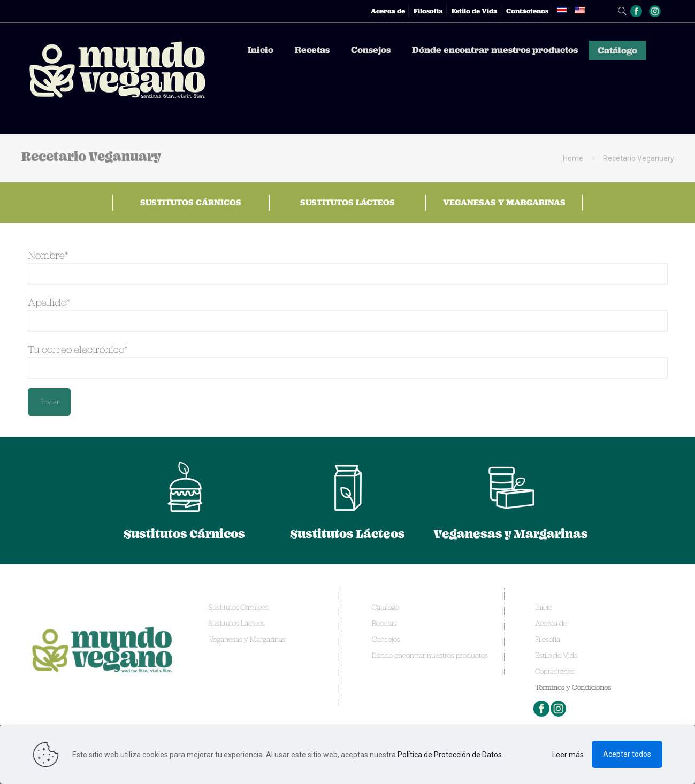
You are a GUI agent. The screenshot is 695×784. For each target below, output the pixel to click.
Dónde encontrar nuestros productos (430, 655)
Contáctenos (527, 11)
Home (573, 158)
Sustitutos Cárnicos (191, 202)
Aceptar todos (627, 754)
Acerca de (388, 11)
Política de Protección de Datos (450, 755)
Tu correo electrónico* (348, 361)
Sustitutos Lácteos (347, 202)
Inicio (544, 607)
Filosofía (428, 11)
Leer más (568, 755)
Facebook (542, 709)
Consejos (386, 639)
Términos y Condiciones (573, 687)
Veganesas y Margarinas (504, 202)
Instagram (559, 709)
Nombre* (348, 267)
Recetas (384, 623)
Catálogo (385, 607)
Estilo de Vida (475, 11)
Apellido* (348, 314)
